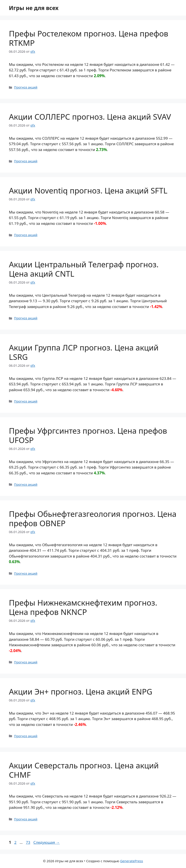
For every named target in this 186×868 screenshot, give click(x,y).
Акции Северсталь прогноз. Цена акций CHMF (84, 770)
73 (28, 842)
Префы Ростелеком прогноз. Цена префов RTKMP (89, 38)
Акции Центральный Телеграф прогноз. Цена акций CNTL (84, 269)
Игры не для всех (34, 8)
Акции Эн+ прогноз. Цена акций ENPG (81, 692)
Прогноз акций (26, 87)
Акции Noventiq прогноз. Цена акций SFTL (88, 190)
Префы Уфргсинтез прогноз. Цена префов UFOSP (88, 435)
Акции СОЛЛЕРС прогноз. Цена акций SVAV (90, 117)
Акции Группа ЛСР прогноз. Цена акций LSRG (84, 352)
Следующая (47, 842)
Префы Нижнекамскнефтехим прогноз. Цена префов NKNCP (83, 607)
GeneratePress (132, 861)
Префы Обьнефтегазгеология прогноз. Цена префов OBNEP (93, 519)
